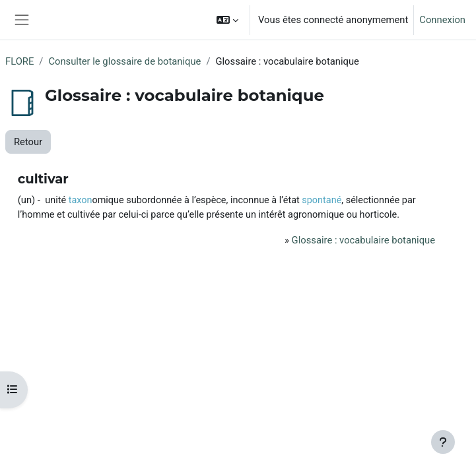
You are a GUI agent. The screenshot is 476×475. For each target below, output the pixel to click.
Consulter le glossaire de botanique (124, 61)
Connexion (442, 20)
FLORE (19, 61)
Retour (28, 142)
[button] (227, 20)
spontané (322, 200)
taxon (81, 200)
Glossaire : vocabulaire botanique (363, 240)
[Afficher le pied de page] (443, 442)
